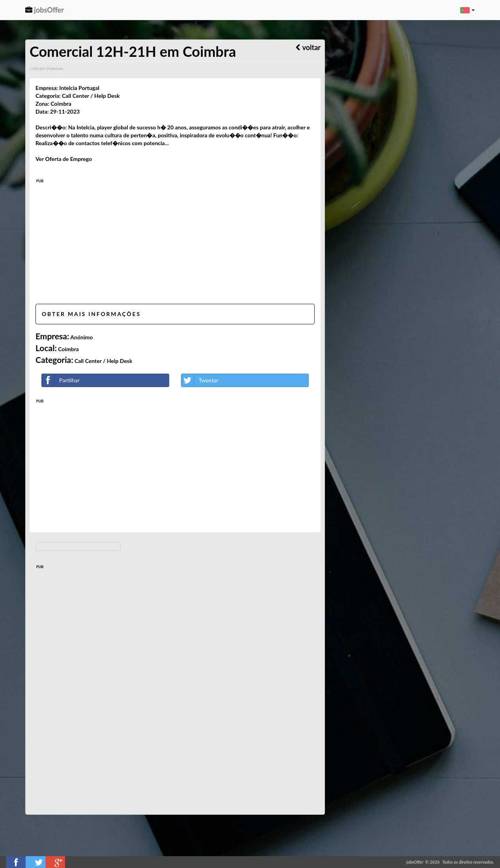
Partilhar (61, 380)
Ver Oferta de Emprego (64, 159)
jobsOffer (45, 10)
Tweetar (200, 380)
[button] (467, 10)
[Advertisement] (175, 243)
